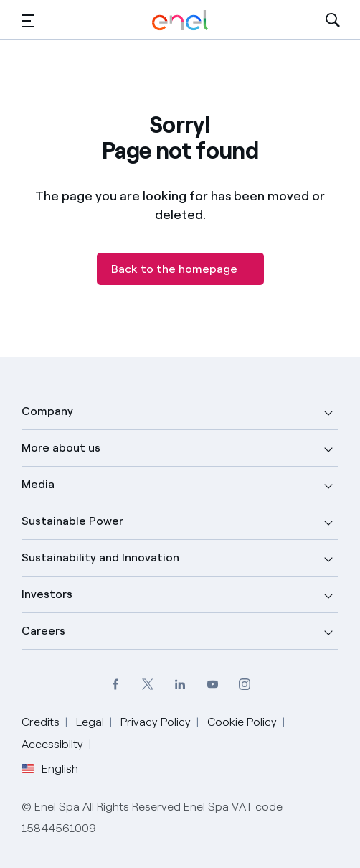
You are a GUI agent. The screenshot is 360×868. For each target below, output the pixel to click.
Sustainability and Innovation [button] (100, 557)
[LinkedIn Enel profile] (180, 684)
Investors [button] (47, 594)
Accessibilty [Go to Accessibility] (52, 744)
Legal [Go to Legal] (90, 722)
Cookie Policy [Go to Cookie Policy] (242, 722)
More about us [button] (61, 448)
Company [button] (47, 411)
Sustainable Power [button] (72, 521)
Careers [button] (43, 631)
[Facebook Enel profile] (116, 684)
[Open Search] (333, 20)
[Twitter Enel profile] (148, 684)
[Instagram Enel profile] (245, 684)
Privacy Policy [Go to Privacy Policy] (156, 722)
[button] (28, 20)
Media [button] (38, 484)
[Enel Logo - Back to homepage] (180, 20)
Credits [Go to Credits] (41, 722)
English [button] (50, 769)
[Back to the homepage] (180, 269)
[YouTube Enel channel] (213, 684)
